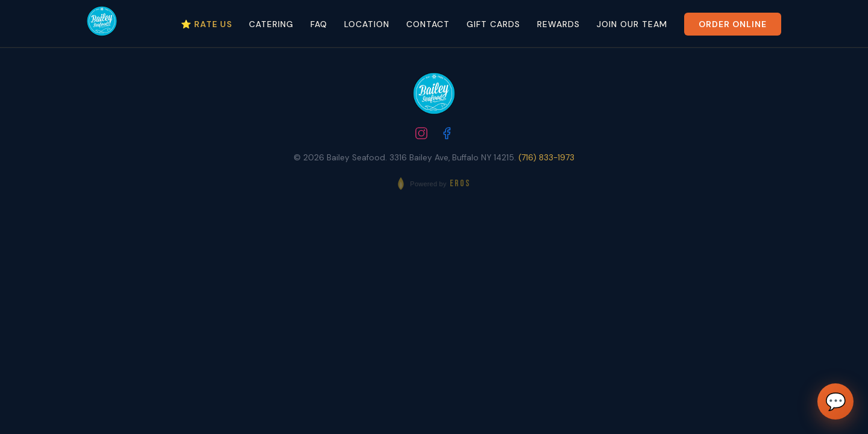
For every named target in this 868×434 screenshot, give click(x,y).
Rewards (558, 24)
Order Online (733, 24)
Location (367, 24)
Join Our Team (632, 24)
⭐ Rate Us (206, 24)
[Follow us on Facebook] (447, 135)
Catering (271, 24)
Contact (428, 24)
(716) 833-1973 (546, 158)
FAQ (319, 24)
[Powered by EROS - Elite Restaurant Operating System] (434, 184)
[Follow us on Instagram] (421, 135)
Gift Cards (493, 24)
